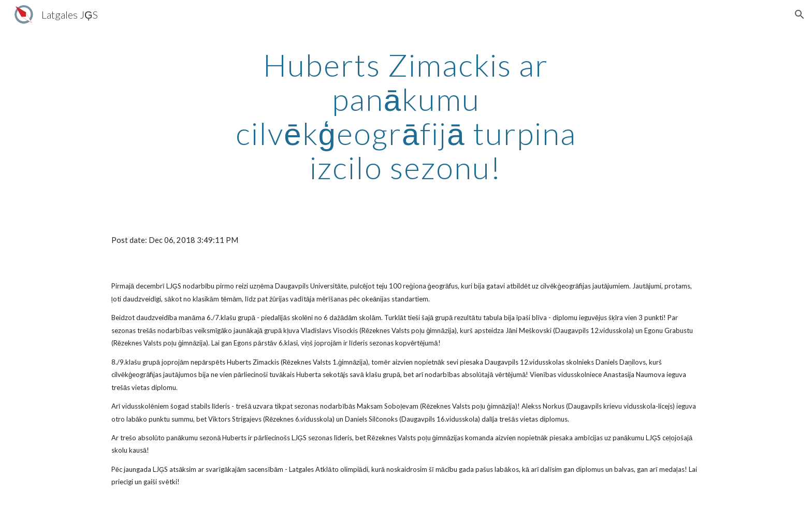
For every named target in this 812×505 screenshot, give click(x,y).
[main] (406, 116)
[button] (800, 15)
